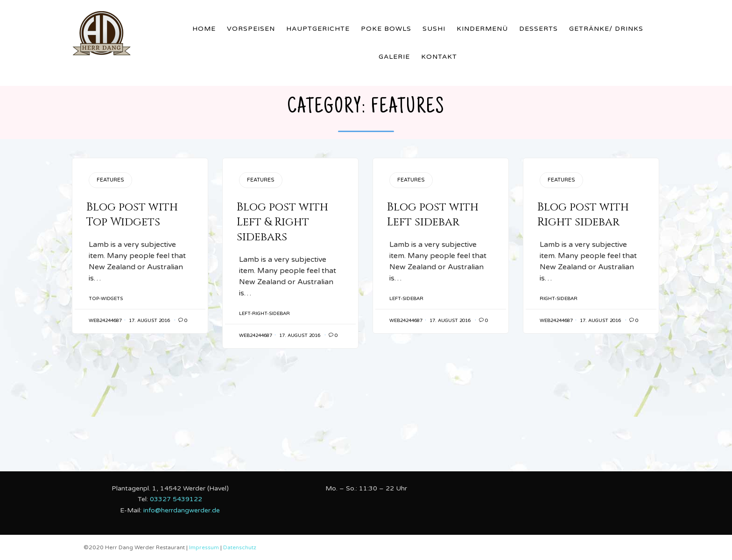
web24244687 (105, 321)
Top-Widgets (106, 299)
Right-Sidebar (559, 299)
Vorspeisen (251, 29)
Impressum (205, 547)
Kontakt (439, 57)
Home (204, 29)
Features (110, 180)
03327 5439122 (176, 499)
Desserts (538, 29)
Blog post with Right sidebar (583, 215)
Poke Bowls (386, 29)
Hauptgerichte (318, 29)
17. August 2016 (149, 321)
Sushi (434, 29)
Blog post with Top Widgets (132, 215)
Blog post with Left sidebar (433, 215)
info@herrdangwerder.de (182, 510)
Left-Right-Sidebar (264, 314)
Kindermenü (482, 29)
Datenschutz (240, 547)
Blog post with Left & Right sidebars (282, 222)
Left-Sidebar (406, 299)
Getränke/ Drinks (606, 29)
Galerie (394, 57)
